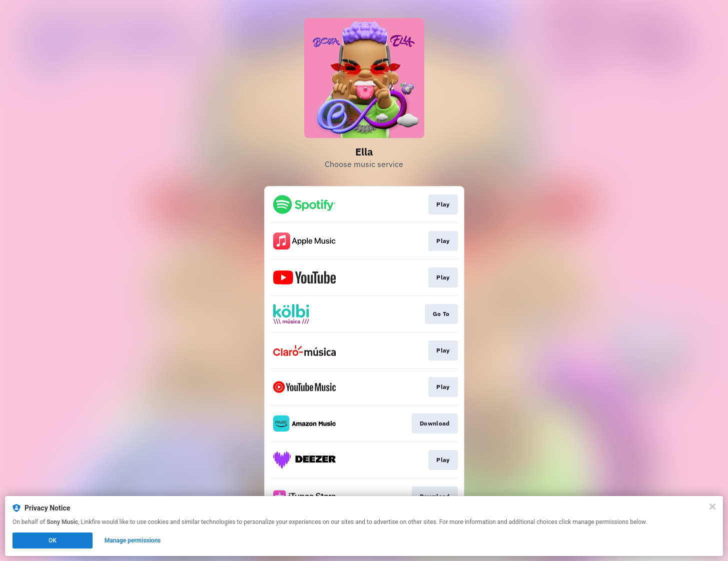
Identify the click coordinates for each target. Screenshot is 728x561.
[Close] (712, 506)
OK (53, 540)
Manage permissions (133, 540)
